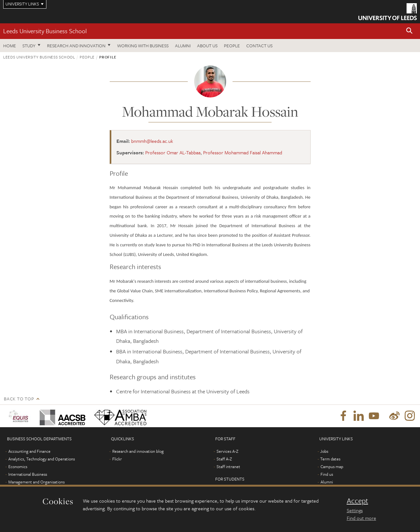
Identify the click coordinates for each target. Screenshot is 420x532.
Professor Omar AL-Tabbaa (173, 152)
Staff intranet (228, 466)
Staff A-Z (224, 459)
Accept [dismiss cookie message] (357, 501)
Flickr (117, 459)
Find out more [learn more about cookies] (361, 518)
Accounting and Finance (29, 451)
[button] (409, 31)
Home (10, 46)
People (232, 46)
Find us (327, 474)
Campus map (332, 466)
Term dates (330, 459)
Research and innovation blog (138, 451)
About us (207, 46)
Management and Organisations (36, 482)
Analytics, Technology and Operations (42, 459)
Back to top (19, 399)
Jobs (324, 451)
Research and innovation (76, 46)
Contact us (259, 46)
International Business (28, 474)
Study (29, 46)
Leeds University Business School (45, 31)
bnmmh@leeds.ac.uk (152, 141)
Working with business (143, 46)
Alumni (183, 46)
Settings (355, 510)
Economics (18, 466)
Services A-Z (227, 451)
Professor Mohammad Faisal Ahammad (243, 152)
